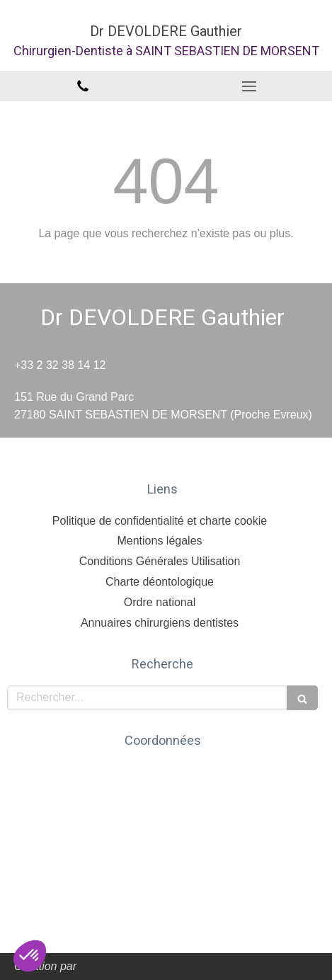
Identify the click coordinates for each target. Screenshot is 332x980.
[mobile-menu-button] (250, 86)
